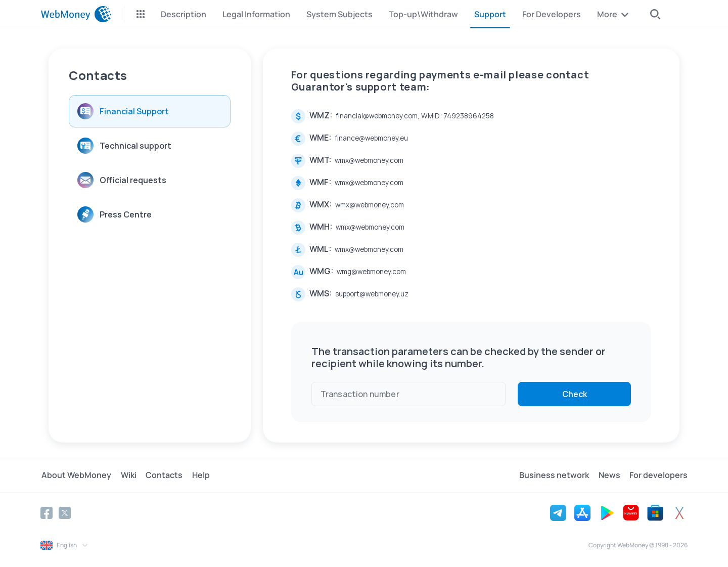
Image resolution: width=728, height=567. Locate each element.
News (610, 475)
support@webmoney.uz (372, 294)
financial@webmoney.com (377, 116)
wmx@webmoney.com (369, 160)
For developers (658, 475)
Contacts (161, 475)
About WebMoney (75, 475)
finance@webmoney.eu (371, 138)
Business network (557, 475)
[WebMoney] (76, 14)
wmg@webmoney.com (371, 272)
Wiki (126, 475)
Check (575, 394)
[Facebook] (47, 512)
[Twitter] (65, 512)
